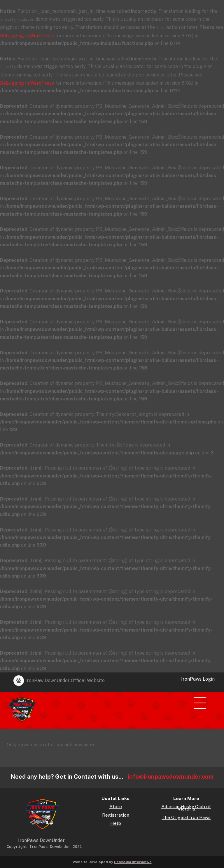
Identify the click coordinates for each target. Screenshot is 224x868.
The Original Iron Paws (186, 815)
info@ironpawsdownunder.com (171, 774)
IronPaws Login (198, 677)
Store (116, 805)
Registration (116, 813)
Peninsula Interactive (133, 860)
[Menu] (203, 698)
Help (116, 821)
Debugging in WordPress (27, 35)
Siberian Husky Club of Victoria (186, 806)
